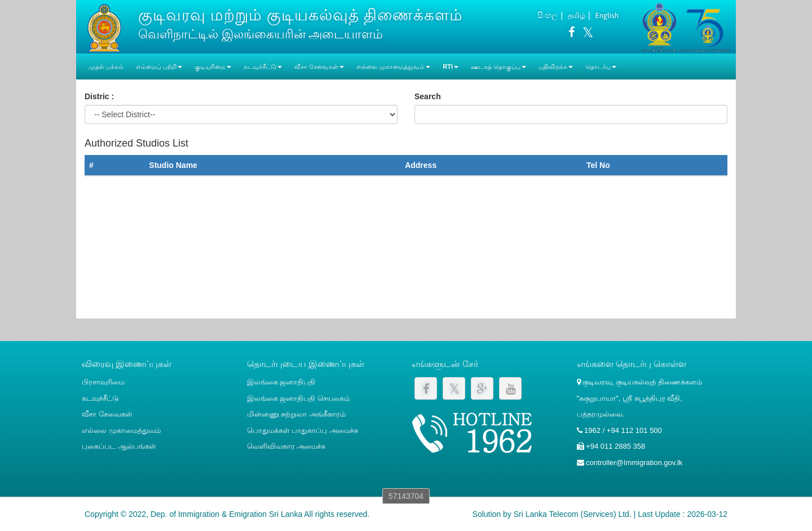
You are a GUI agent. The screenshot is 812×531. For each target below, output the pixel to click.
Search (428, 96)
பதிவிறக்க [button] (556, 67)
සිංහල (548, 15)
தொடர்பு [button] (601, 67)
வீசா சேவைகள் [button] (319, 67)
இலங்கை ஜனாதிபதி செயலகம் (298, 398)
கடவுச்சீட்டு (100, 398)
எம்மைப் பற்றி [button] (159, 67)
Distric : (99, 96)
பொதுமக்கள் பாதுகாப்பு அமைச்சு (303, 430)
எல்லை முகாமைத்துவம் (121, 430)
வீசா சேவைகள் (107, 414)
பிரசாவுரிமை (103, 382)
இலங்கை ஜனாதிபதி (281, 382)
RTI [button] (451, 67)
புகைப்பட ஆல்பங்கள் (119, 446)
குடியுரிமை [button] (213, 67)
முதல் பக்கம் (106, 67)
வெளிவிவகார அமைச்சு (286, 446)
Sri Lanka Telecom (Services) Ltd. (573, 514)
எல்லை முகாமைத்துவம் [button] (393, 67)
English (607, 16)
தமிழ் (577, 16)
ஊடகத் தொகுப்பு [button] (498, 67)
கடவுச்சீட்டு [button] (263, 67)
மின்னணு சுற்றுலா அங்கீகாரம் (296, 414)
